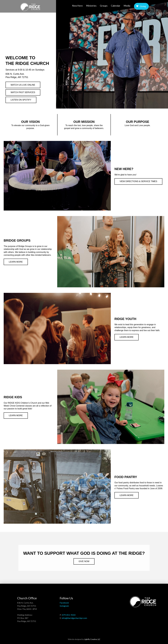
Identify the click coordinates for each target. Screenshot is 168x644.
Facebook (64, 603)
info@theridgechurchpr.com (74, 618)
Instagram (64, 606)
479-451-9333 (69, 615)
